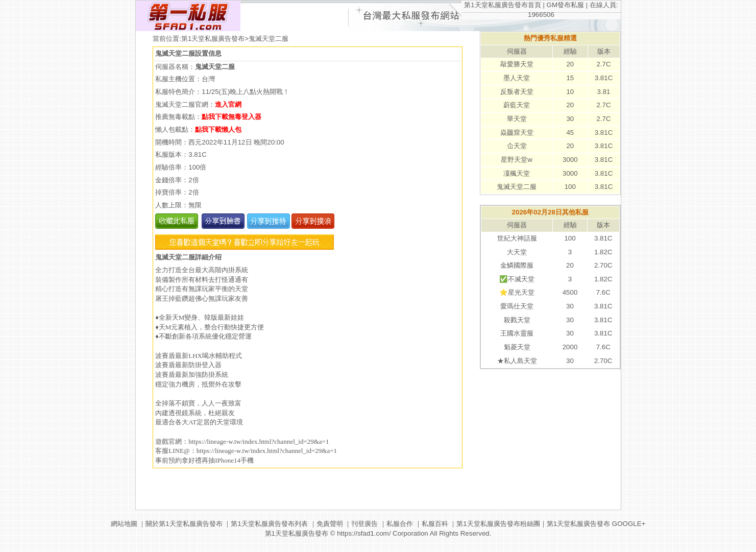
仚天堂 (517, 146)
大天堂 (517, 252)
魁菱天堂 (517, 347)
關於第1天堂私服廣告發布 (184, 524)
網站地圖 (124, 524)
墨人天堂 (517, 78)
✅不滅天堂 (517, 279)
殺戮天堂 (517, 320)
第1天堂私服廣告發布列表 (269, 524)
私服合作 (400, 524)
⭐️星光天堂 (517, 292)
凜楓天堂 (517, 173)
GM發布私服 (565, 5)
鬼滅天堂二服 (517, 187)
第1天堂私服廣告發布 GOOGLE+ (596, 524)
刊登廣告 (364, 524)
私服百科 (435, 524)
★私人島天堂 (517, 361)
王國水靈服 (517, 333)
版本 (604, 51)
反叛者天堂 (517, 92)
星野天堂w (517, 160)
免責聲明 (330, 524)
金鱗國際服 (517, 265)
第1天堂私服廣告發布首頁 (502, 5)
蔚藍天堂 (517, 105)
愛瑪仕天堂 (517, 306)
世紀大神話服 (517, 238)
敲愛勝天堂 (517, 64)
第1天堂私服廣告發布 (213, 39)
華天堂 (517, 119)
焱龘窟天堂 (517, 133)
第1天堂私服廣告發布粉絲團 (498, 524)
